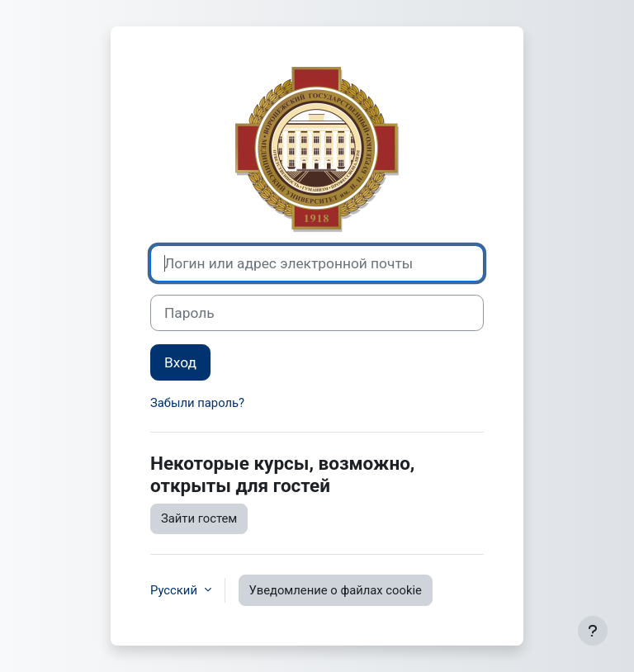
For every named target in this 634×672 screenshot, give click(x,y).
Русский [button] (175, 590)
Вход (180, 362)
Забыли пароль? (197, 403)
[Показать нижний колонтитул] (593, 631)
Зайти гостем (199, 518)
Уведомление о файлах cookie (336, 590)
